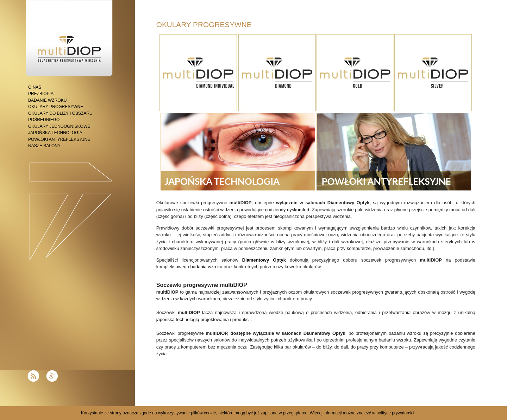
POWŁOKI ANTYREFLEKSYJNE (59, 139)
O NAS (35, 87)
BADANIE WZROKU (47, 100)
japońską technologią (178, 319)
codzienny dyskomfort (287, 210)
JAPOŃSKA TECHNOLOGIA (55, 133)
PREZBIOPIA (41, 94)
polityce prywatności (395, 413)
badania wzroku (206, 267)
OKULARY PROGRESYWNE (56, 107)
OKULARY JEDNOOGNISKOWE (59, 126)
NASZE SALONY (44, 146)
